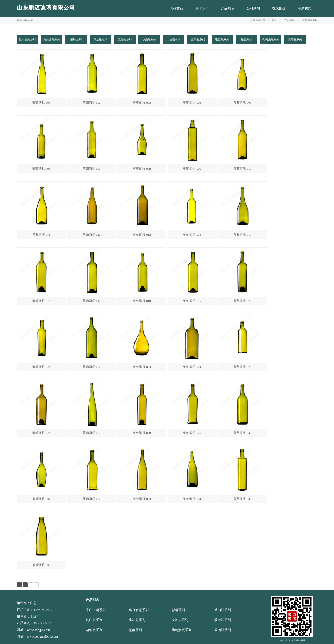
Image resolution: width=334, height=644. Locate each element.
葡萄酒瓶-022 (92, 367)
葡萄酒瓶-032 (92, 499)
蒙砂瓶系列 (223, 620)
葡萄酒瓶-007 (92, 169)
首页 (275, 20)
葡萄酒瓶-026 (41, 433)
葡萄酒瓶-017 (92, 301)
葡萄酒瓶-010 (242, 169)
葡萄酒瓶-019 (192, 301)
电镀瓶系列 (94, 630)
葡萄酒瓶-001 (41, 103)
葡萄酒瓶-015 (242, 235)
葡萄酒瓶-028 (142, 433)
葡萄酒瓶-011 (41, 235)
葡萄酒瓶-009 (192, 169)
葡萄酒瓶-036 (41, 565)
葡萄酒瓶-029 (192, 433)
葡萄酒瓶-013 (142, 235)
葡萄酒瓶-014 (192, 235)
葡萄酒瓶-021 (41, 367)
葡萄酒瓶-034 (192, 499)
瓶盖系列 (135, 630)
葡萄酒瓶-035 (242, 499)
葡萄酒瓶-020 (242, 301)
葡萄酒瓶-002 (92, 103)
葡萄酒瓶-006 (41, 169)
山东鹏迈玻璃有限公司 (46, 8)
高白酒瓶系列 (139, 610)
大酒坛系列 (180, 620)
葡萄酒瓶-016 (41, 301)
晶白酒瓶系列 (96, 610)
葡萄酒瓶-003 (142, 103)
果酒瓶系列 (223, 630)
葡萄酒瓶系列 (181, 630)
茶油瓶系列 (223, 610)
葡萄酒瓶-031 (41, 499)
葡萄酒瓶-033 (142, 499)
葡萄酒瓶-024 (192, 367)
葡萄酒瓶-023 (142, 367)
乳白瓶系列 (94, 620)
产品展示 (290, 20)
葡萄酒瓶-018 (142, 301)
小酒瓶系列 (137, 620)
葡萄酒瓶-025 (242, 367)
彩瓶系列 (178, 610)
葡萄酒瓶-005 (242, 103)
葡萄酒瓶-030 (242, 433)
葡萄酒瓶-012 (92, 235)
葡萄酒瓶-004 (192, 103)
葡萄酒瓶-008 (142, 169)
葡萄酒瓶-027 (92, 433)
